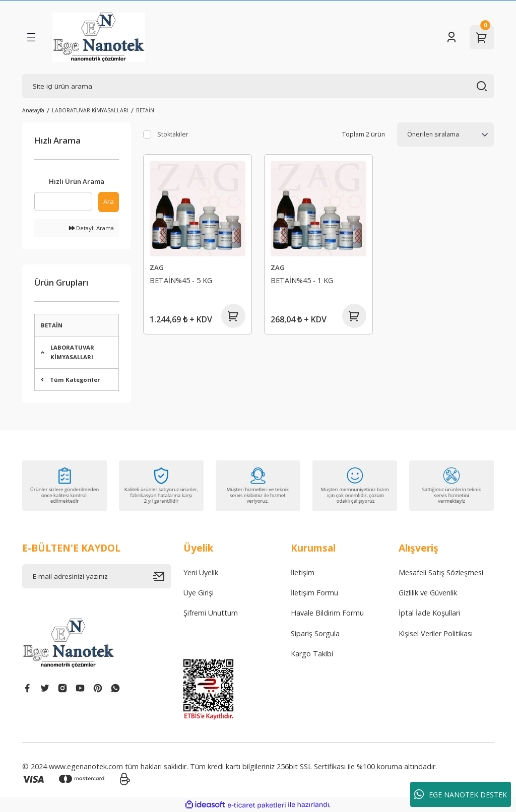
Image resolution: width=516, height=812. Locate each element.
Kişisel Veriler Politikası (436, 633)
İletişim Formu (314, 593)
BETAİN (145, 110)
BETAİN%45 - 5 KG (181, 280)
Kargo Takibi (312, 654)
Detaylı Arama (91, 228)
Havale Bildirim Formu (327, 613)
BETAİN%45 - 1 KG (302, 280)
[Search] (258, 86)
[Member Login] (451, 37)
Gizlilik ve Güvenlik (428, 593)
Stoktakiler (173, 134)
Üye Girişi (199, 593)
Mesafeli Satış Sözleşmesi (441, 572)
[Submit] (162, 576)
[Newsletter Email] (97, 576)
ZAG (157, 267)
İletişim (303, 572)
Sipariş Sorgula (315, 633)
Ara (109, 201)
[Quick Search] (63, 201)
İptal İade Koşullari (429, 613)
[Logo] (99, 37)
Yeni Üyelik (201, 572)
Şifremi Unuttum (211, 613)
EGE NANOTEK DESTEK (461, 794)
